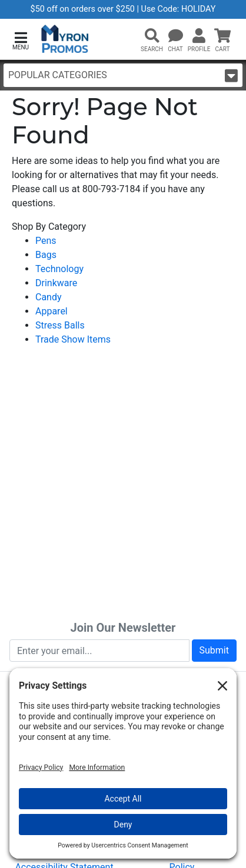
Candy (49, 297)
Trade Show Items (73, 339)
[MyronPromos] (65, 39)
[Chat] (175, 36)
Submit (214, 650)
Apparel (51, 311)
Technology (59, 269)
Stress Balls (60, 325)
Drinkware (56, 283)
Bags (46, 255)
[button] (21, 40)
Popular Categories (123, 76)
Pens (46, 241)
